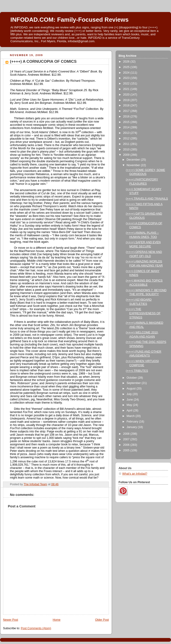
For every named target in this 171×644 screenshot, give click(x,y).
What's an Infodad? (135, 474)
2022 (127, 84)
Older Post (102, 620)
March (131, 416)
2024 (127, 73)
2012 (127, 138)
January (132, 427)
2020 (127, 95)
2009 (127, 155)
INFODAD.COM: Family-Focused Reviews (69, 20)
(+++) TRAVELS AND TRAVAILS (147, 199)
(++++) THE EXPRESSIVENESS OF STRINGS (143, 313)
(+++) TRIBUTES (137, 371)
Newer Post (11, 620)
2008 (127, 434)
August (132, 389)
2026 (127, 62)
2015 (127, 122)
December (134, 160)
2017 (127, 111)
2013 (127, 133)
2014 (127, 127)
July (130, 394)
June (130, 400)
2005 (127, 450)
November (134, 165)
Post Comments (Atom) (36, 628)
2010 (127, 150)
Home (57, 620)
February (133, 422)
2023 (127, 78)
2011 (127, 144)
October (132, 378)
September (134, 383)
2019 (127, 100)
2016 (127, 117)
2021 (127, 89)
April (130, 410)
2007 (127, 439)
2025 (127, 67)
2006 (127, 445)
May (130, 405)
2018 (127, 105)
